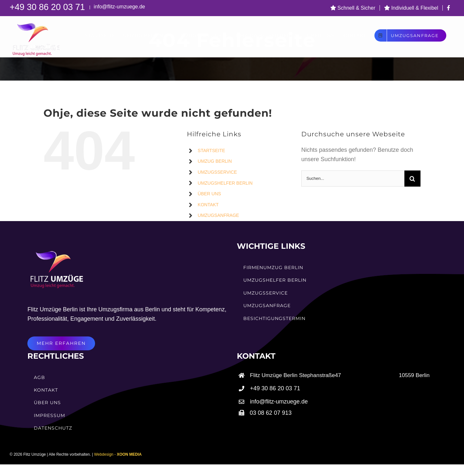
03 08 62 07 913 (271, 413)
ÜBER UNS (209, 194)
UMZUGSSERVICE (217, 172)
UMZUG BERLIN (215, 161)
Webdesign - (118, 454)
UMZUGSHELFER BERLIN (225, 183)
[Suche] (412, 179)
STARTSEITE (212, 151)
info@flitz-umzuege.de (119, 7)
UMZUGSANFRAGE (218, 215)
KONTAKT (208, 205)
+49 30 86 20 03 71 (48, 7)
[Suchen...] (353, 179)
